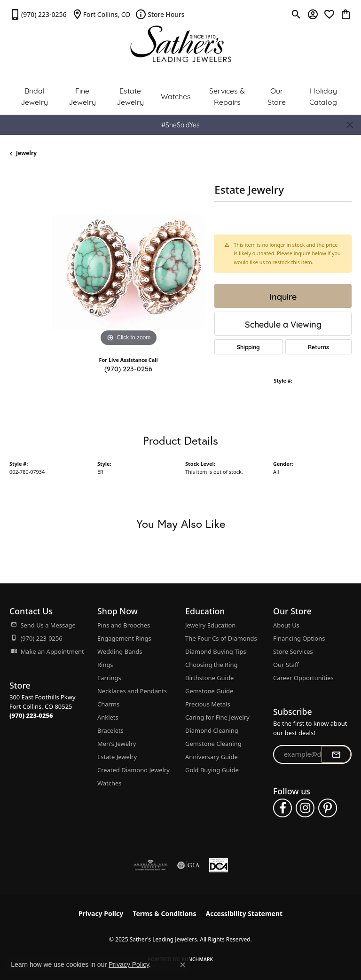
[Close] (349, 125)
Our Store (277, 96)
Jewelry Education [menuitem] (210, 625)
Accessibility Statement (244, 913)
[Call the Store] (31, 715)
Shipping (248, 347)
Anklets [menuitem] (108, 717)
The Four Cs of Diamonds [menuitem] (221, 638)
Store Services (293, 651)
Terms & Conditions (164, 913)
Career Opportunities (303, 678)
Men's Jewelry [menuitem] (117, 744)
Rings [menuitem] (105, 665)
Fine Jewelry (82, 96)
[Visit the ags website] (150, 865)
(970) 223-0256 (128, 368)
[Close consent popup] (183, 965)
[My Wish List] (329, 14)
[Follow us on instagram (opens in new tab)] (305, 808)
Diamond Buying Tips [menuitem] (216, 651)
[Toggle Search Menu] (296, 14)
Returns (318, 347)
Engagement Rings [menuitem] (124, 638)
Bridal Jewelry (34, 96)
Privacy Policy (101, 913)
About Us (286, 625)
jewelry (26, 153)
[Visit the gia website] (188, 865)
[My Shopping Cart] (346, 14)
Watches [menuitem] (109, 783)
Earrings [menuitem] (109, 678)
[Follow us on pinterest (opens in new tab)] (328, 808)
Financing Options (299, 638)
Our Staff (286, 665)
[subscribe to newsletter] (336, 754)
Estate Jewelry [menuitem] (117, 757)
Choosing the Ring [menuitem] (211, 665)
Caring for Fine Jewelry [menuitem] (217, 717)
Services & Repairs (227, 96)
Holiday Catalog (323, 96)
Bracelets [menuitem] (110, 730)
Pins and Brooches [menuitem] (124, 625)
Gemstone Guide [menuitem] (209, 691)
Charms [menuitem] (108, 704)
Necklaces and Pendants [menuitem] (132, 691)
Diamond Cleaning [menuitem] (212, 730)
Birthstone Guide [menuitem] (209, 678)
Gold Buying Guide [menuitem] (212, 770)
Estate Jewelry (130, 96)
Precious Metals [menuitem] (208, 704)
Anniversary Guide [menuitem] (212, 757)
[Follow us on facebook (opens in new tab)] (283, 808)
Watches (176, 96)
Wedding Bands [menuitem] (120, 651)
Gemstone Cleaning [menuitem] (213, 744)
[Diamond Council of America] (219, 865)
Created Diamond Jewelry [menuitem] (133, 770)
